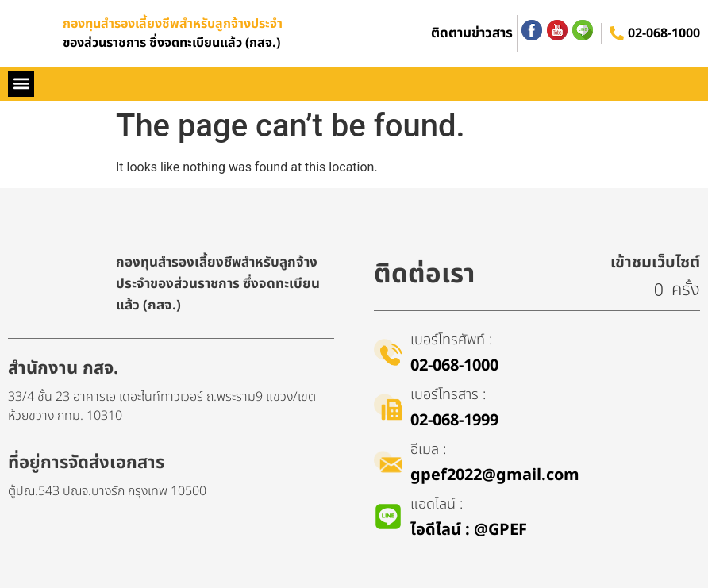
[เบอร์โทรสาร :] (388, 407)
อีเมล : (428, 450)
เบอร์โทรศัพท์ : (451, 340)
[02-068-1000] (617, 33)
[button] (21, 84)
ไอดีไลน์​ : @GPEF (469, 530)
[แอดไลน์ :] (388, 517)
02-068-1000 (664, 33)
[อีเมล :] (388, 462)
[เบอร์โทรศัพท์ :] (388, 352)
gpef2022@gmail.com (495, 475)
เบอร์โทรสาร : (448, 395)
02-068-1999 (454, 421)
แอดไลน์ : (437, 504)
